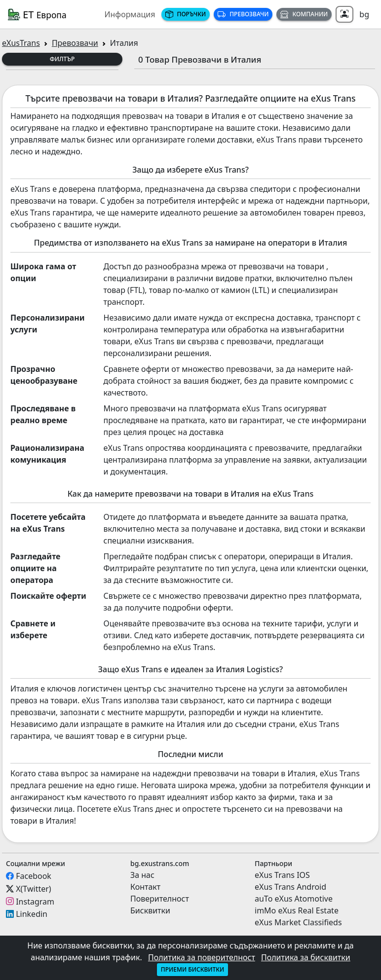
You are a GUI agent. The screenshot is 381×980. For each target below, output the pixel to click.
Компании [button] (304, 14)
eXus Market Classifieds (298, 922)
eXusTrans (21, 43)
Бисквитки (150, 910)
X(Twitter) (33, 889)
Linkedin (32, 914)
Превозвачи (243, 14)
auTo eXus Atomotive (294, 899)
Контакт (145, 887)
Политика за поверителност (202, 957)
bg (364, 14)
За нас (142, 875)
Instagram (35, 901)
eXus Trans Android (290, 887)
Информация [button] (130, 14)
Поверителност (160, 899)
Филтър (62, 59)
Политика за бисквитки (306, 957)
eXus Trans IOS (282, 875)
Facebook (34, 876)
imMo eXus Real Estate (297, 910)
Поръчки (186, 14)
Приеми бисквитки (192, 969)
